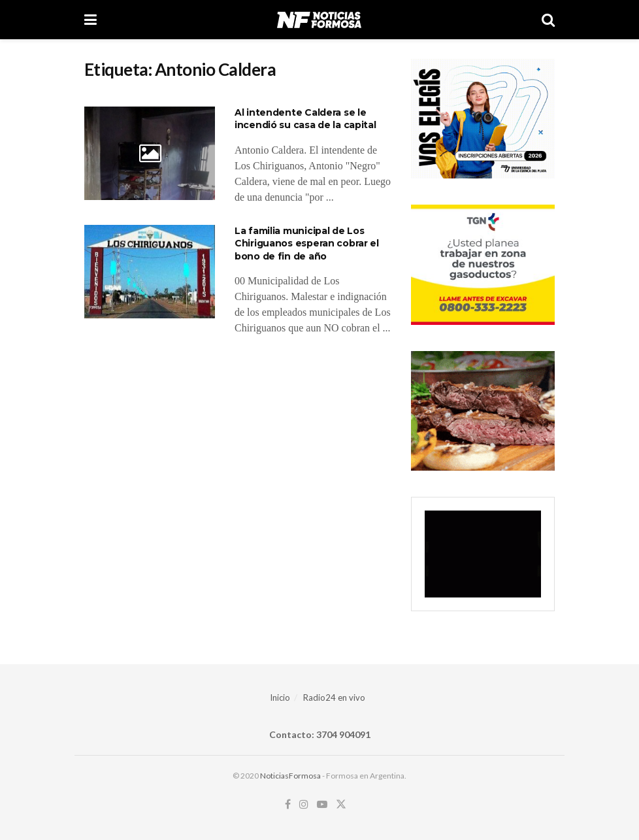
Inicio (280, 697)
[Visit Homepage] (319, 20)
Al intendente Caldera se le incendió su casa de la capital (305, 119)
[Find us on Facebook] (288, 804)
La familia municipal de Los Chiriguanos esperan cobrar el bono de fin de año (307, 244)
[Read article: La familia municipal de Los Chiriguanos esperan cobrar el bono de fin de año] (150, 272)
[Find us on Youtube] (322, 804)
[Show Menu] (90, 20)
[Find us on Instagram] (304, 804)
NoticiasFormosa (290, 776)
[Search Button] (548, 20)
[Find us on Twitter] (341, 804)
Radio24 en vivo (334, 697)
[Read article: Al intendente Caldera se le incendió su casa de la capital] (150, 153)
